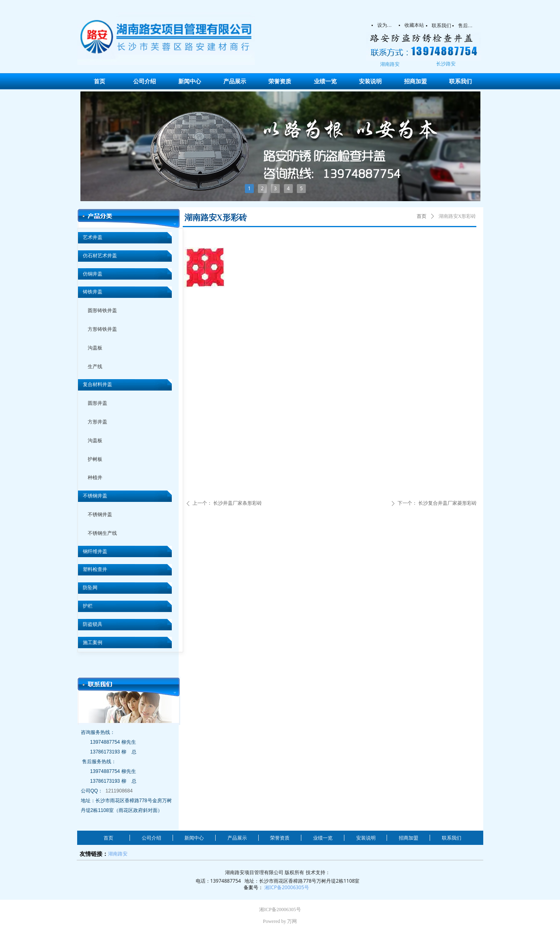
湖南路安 (118, 854)
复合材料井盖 (97, 384)
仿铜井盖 (93, 274)
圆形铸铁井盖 (102, 310)
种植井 (95, 478)
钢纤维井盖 (95, 551)
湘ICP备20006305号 (287, 887)
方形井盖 (97, 422)
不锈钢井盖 (95, 496)
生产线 (95, 367)
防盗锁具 (93, 624)
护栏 (88, 606)
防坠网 (90, 588)
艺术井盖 (93, 237)
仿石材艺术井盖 (100, 256)
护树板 (95, 459)
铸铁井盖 (93, 292)
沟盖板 (95, 348)
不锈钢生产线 (102, 533)
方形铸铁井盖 (102, 329)
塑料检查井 (95, 569)
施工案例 (93, 642)
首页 (422, 216)
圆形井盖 (97, 403)
